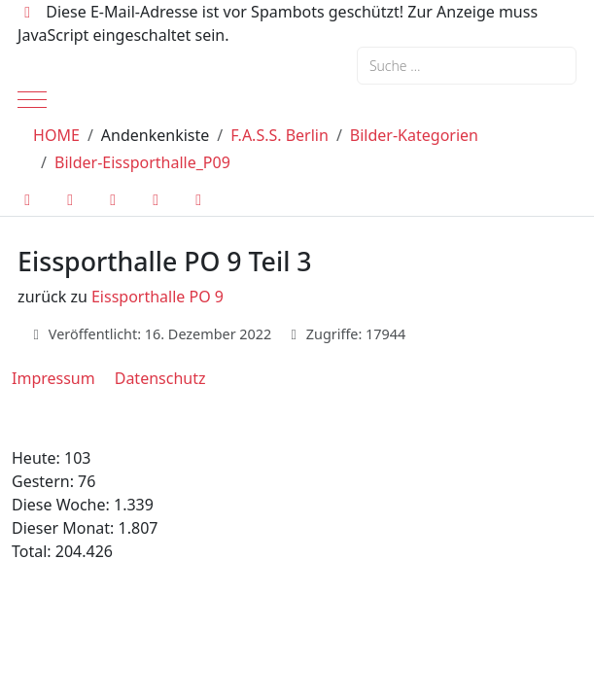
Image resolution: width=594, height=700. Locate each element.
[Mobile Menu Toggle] (32, 99)
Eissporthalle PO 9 (157, 297)
